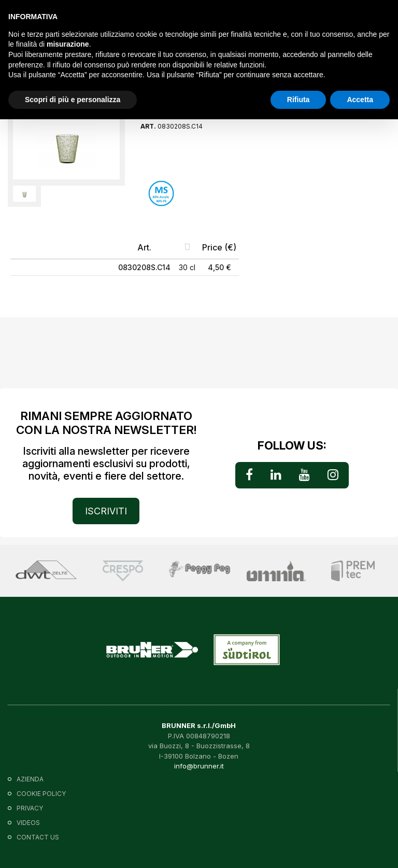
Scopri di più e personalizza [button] (73, 100)
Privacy (30, 808)
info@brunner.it (199, 766)
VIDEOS (28, 823)
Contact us (38, 837)
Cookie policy (41, 794)
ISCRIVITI (106, 511)
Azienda (30, 779)
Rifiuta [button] (298, 100)
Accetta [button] (360, 100)
